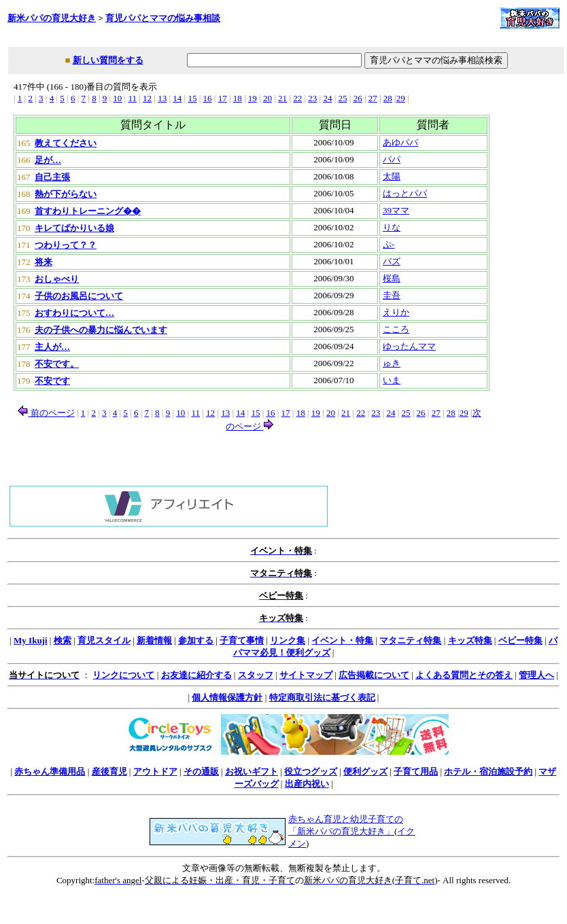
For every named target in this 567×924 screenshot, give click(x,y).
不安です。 (57, 364)
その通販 (201, 771)
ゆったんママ (409, 346)
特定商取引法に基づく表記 (322, 697)
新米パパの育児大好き (52, 18)
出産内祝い (307, 784)
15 (192, 98)
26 (358, 98)
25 (343, 98)
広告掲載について (374, 675)
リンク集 (288, 640)
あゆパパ (400, 142)
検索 (63, 640)
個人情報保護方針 (227, 697)
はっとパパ (405, 193)
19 (253, 98)
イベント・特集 (342, 640)
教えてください (66, 143)
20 (268, 98)
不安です (52, 381)
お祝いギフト (252, 771)
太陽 (392, 176)
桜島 (392, 278)
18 (238, 98)
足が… (48, 160)
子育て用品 (416, 771)
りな (392, 227)
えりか (396, 312)
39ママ (396, 210)
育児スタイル (104, 640)
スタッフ (256, 675)
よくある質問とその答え (464, 675)
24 (327, 98)
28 (388, 98)
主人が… (52, 347)
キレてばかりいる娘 (74, 228)
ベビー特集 (520, 640)
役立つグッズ (311, 771)
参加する (196, 640)
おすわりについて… (74, 313)
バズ (392, 261)
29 (401, 98)
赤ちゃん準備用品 (50, 771)
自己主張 (52, 177)
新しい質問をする (108, 60)
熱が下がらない (66, 194)
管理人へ (536, 675)
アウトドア (155, 771)
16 (208, 98)
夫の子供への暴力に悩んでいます (101, 330)
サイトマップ (306, 675)
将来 (44, 262)
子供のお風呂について (79, 296)
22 (297, 98)
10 (117, 98)
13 (162, 98)
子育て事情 (242, 640)
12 (147, 98)
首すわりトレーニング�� (88, 211)
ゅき (392, 363)
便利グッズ (365, 771)
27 (373, 98)
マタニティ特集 (410, 640)
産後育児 (109, 771)
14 (177, 98)
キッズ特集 (470, 640)
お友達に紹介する (196, 675)
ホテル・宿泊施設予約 (488, 771)
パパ (392, 159)
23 (312, 98)
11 (132, 98)
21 (282, 98)
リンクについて (123, 675)
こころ (396, 329)
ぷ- (389, 244)
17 (223, 98)
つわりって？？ (66, 245)
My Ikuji (30, 640)
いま (392, 380)
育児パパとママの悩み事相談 (163, 18)
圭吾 (392, 295)
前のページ (46, 413)
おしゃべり (57, 279)
